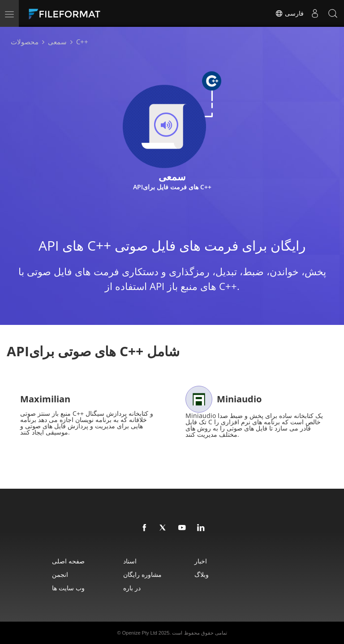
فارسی (289, 13)
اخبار (201, 561)
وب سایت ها (68, 588)
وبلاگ (202, 574)
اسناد (130, 561)
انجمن (60, 574)
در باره (132, 588)
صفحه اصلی (68, 561)
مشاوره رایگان (142, 574)
